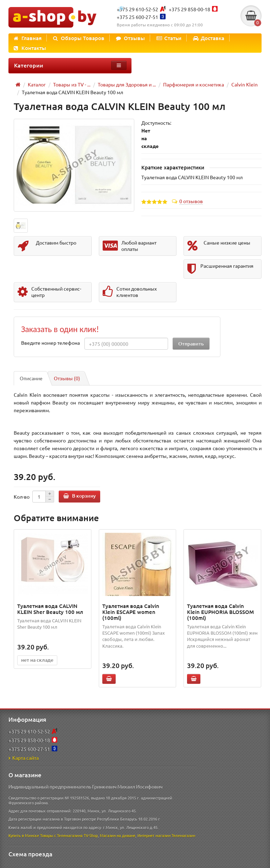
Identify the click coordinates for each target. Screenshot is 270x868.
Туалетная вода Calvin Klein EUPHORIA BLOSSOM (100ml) (220, 612)
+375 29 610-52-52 (137, 9)
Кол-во (22, 497)
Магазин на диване (118, 835)
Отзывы (130, 38)
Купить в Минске (24, 835)
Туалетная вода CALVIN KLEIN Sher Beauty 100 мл (50, 609)
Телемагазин (183, 835)
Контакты (30, 48)
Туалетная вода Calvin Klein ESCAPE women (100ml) (131, 612)
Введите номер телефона (50, 343)
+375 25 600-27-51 (137, 17)
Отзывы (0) (67, 378)
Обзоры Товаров (79, 38)
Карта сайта (24, 758)
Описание (31, 378)
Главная (28, 38)
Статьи (169, 38)
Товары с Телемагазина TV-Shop (69, 835)
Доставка (209, 38)
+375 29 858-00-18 (189, 9)
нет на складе (37, 660)
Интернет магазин (154, 835)
